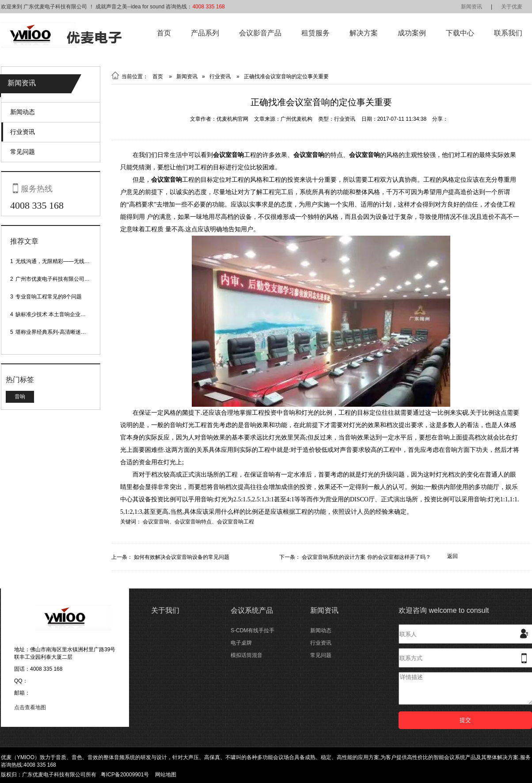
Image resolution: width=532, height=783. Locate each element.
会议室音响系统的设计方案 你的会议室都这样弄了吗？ (366, 557)
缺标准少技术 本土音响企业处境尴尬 (59, 314)
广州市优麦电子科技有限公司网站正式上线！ (68, 279)
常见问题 (23, 152)
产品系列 (205, 33)
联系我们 (508, 33)
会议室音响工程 (236, 522)
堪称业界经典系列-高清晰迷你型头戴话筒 (64, 332)
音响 (20, 397)
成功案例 (412, 33)
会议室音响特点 (193, 522)
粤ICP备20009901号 (125, 775)
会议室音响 (156, 522)
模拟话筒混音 (247, 655)
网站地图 (166, 775)
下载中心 (460, 33)
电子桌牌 (241, 643)
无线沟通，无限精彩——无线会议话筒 (61, 261)
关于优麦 (512, 7)
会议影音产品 (260, 33)
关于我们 (165, 610)
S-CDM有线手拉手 (253, 630)
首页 (164, 33)
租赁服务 (315, 33)
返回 (452, 556)
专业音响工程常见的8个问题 (49, 297)
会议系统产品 (252, 610)
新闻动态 (23, 112)
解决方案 (364, 33)
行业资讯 (23, 132)
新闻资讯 (471, 7)
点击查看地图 (30, 707)
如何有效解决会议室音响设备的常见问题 (182, 557)
